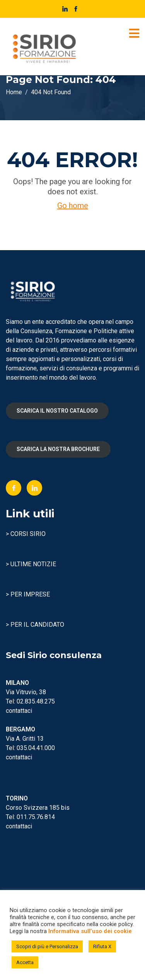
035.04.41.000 (36, 748)
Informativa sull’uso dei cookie (90, 931)
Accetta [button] (25, 962)
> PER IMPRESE (28, 594)
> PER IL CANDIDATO (35, 625)
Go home (73, 206)
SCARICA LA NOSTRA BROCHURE (58, 449)
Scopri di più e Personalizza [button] (47, 946)
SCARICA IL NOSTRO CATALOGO (57, 411)
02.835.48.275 (36, 701)
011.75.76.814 (36, 817)
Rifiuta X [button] (102, 946)
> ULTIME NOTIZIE (31, 564)
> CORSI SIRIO (26, 534)
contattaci (19, 711)
